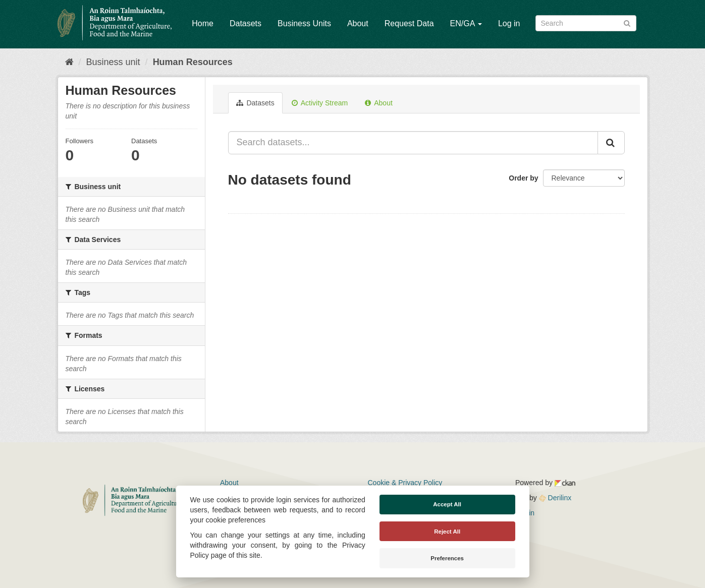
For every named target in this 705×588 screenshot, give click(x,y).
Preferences (447, 558)
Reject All (447, 532)
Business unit (113, 62)
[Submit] (627, 22)
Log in (509, 23)
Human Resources (193, 62)
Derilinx (555, 498)
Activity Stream (320, 103)
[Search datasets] (586, 23)
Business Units (304, 23)
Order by (523, 178)
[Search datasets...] (413, 143)
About (358, 23)
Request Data (409, 23)
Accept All (447, 504)
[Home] (69, 62)
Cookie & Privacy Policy (405, 483)
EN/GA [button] (466, 23)
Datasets (246, 23)
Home (203, 23)
